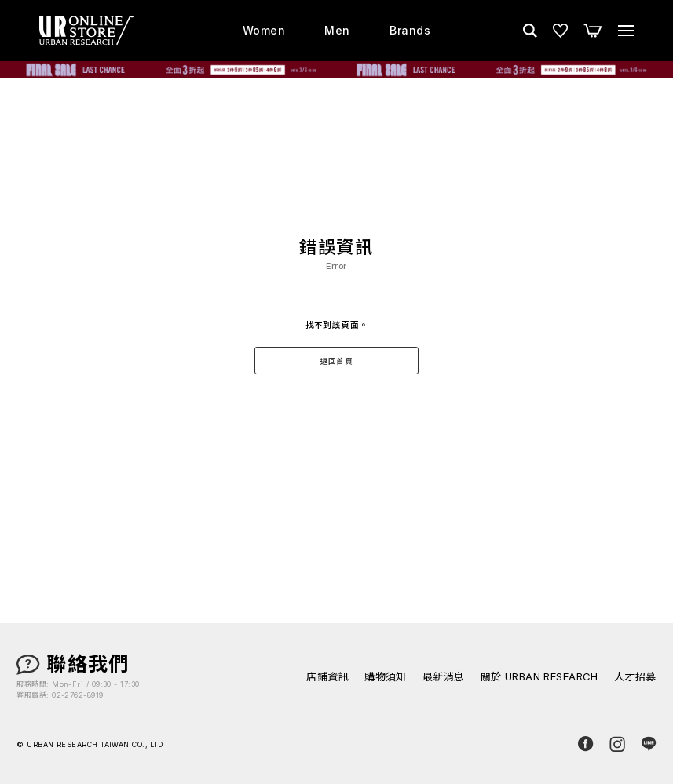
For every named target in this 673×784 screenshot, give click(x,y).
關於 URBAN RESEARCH (539, 677)
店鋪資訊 (327, 677)
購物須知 (386, 677)
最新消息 (444, 677)
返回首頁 (337, 361)
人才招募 (635, 677)
